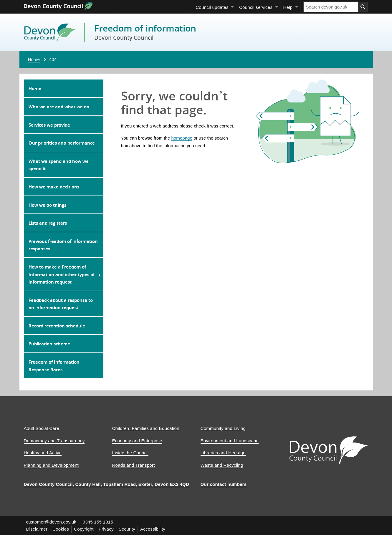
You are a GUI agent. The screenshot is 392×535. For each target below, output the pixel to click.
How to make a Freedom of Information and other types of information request (62, 274)
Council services (256, 7)
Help (288, 7)
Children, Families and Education (145, 428)
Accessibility (153, 529)
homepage (182, 138)
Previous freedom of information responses (63, 245)
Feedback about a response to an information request (61, 304)
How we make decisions (54, 187)
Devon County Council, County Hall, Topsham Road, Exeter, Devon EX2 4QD (107, 484)
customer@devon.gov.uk (51, 522)
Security (127, 529)
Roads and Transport (133, 465)
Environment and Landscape (230, 441)
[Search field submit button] (363, 7)
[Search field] (331, 7)
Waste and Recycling (222, 465)
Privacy (106, 529)
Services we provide (49, 125)
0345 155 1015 (98, 522)
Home (34, 59)
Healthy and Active (43, 453)
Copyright (84, 529)
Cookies (61, 529)
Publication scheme (49, 344)
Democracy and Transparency (54, 441)
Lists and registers (48, 223)
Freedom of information (145, 28)
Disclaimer (37, 529)
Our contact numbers (224, 484)
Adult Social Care (42, 428)
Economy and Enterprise (137, 441)
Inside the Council (130, 453)
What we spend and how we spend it (59, 165)
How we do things (47, 205)
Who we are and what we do (59, 107)
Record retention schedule (57, 326)
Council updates (212, 7)
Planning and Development (51, 465)
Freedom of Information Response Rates (54, 366)
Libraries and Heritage (223, 453)
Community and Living (223, 428)
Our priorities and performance (62, 143)
